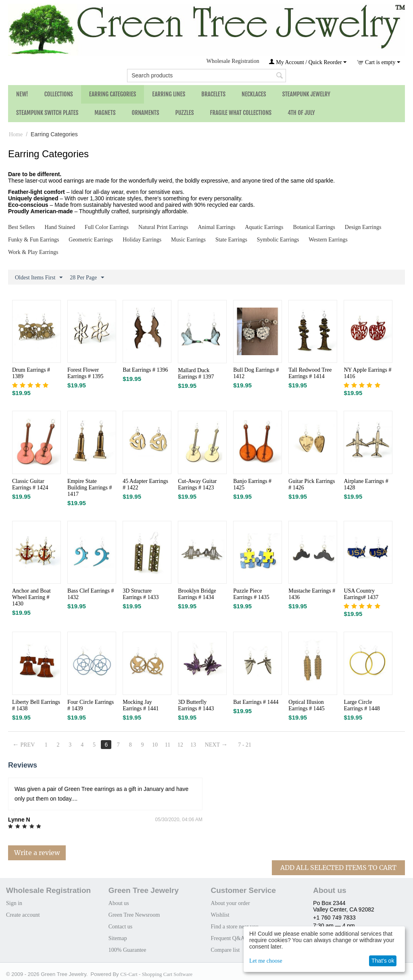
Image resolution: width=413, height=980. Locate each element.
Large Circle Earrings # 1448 (362, 705)
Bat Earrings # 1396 (145, 370)
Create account (23, 915)
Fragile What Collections (241, 113)
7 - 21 (245, 745)
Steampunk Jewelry (306, 94)
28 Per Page (87, 278)
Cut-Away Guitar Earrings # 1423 (197, 484)
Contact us (121, 927)
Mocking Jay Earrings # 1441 (141, 705)
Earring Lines (169, 94)
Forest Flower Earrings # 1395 (85, 373)
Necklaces (254, 94)
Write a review (37, 853)
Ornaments (146, 113)
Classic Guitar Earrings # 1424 (30, 484)
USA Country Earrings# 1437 (361, 594)
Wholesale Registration (233, 61)
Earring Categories (113, 94)
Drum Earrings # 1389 (31, 373)
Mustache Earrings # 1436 (312, 594)
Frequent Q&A (228, 938)
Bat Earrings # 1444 (256, 702)
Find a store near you (235, 927)
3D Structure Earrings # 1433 (141, 594)
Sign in (14, 903)
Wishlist (220, 915)
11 (168, 745)
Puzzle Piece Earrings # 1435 (251, 594)
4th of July (301, 113)
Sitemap (118, 938)
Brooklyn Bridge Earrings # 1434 (197, 594)
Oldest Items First (39, 278)
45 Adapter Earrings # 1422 (145, 484)
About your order (230, 903)
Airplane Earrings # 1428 (366, 484)
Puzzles (185, 113)
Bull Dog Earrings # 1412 (256, 373)
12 (180, 745)
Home (16, 134)
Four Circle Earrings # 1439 (91, 705)
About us (119, 903)
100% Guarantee (127, 950)
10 (155, 745)
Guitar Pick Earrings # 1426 (312, 484)
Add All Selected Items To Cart (338, 868)
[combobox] (206, 76)
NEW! (22, 94)
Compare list (225, 950)
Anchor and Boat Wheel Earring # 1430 (31, 597)
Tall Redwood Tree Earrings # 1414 (310, 373)
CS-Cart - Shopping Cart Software (156, 974)
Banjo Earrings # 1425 (252, 484)
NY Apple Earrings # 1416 (367, 373)
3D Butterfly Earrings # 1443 (196, 705)
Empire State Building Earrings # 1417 (90, 488)
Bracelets (213, 94)
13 (193, 745)
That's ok (383, 961)
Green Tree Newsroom (134, 915)
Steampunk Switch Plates (47, 113)
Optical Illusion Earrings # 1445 (306, 705)
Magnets (105, 113)
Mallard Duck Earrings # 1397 (196, 373)
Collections (59, 94)
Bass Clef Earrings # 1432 (91, 594)
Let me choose (266, 961)
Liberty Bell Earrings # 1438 (36, 705)
